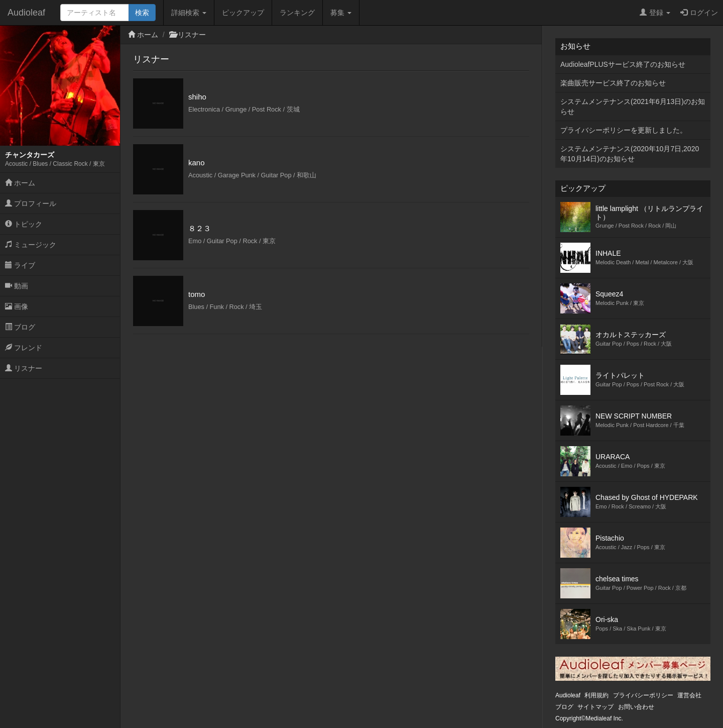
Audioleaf (26, 13)
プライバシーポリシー (643, 695)
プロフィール (31, 203)
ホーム (20, 183)
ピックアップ (243, 13)
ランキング (297, 13)
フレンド (24, 348)
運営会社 (689, 695)
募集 (341, 13)
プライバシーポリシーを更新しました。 (624, 130)
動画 (17, 286)
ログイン (699, 13)
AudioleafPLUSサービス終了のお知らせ (623, 64)
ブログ (20, 327)
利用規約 (596, 695)
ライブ (20, 265)
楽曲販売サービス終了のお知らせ (613, 83)
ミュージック (31, 245)
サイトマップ (595, 707)
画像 (17, 306)
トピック (24, 224)
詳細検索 (189, 13)
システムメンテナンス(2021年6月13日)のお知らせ (633, 107)
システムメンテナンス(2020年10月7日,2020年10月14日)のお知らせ (630, 154)
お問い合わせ (636, 707)
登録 (655, 13)
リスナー (24, 368)
